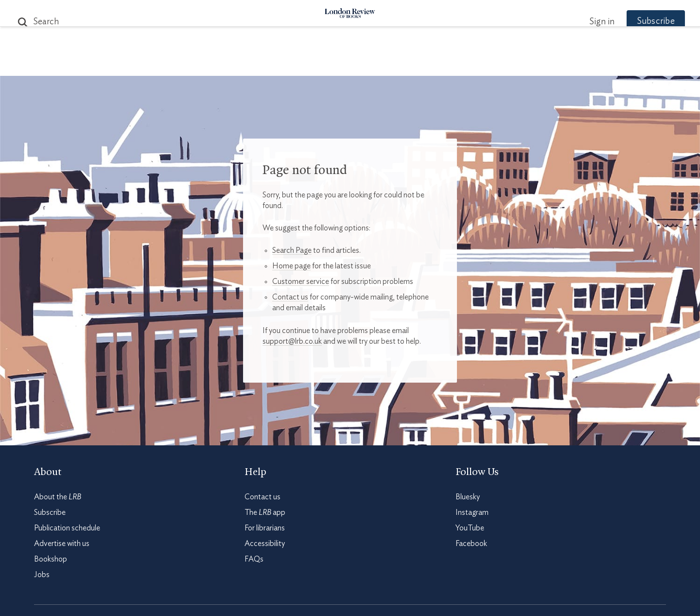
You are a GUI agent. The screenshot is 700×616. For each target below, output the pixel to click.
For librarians (265, 528)
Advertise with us (62, 544)
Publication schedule (67, 528)
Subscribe (637, 21)
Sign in (583, 22)
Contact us (290, 297)
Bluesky (468, 497)
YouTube (470, 528)
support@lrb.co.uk (292, 341)
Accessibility (265, 544)
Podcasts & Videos (348, 64)
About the (58, 497)
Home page (291, 266)
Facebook (471, 544)
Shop (463, 64)
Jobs (42, 575)
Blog (277, 64)
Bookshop (51, 559)
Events (423, 64)
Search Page (292, 250)
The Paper (174, 64)
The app (265, 512)
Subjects (232, 64)
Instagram (472, 512)
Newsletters (519, 64)
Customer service (301, 282)
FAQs (254, 559)
